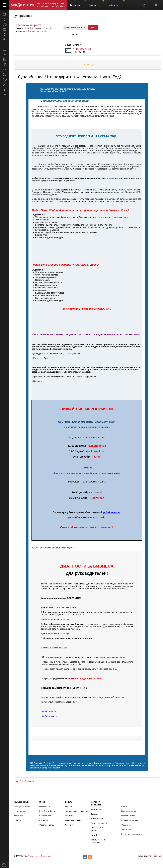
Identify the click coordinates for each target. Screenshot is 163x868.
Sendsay (69, 816)
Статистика (73, 45)
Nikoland (157, 856)
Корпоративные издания (77, 811)
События (69, 825)
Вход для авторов (22, 806)
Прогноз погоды (129, 811)
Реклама (69, 806)
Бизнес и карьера (99, 823)
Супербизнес (23, 16)
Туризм (94, 814)
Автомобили (97, 809)
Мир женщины (98, 819)
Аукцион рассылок (73, 820)
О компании (45, 806)
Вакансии (44, 820)
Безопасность (46, 816)
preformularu (112, 512)
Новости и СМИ (128, 816)
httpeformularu (49, 716)
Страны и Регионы (130, 820)
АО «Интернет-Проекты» (38, 856)
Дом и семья (127, 829)
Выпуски (78, 3)
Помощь (17, 820)
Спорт (124, 806)
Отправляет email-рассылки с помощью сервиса (51, 5)
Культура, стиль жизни (132, 834)
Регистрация (19, 811)
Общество (126, 825)
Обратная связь (47, 825)
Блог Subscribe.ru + (48, 811)
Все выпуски (90, 65)
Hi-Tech (94, 835)
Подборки (116, 3)
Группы (96, 3)
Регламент (18, 816)
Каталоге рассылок (37, 31)
